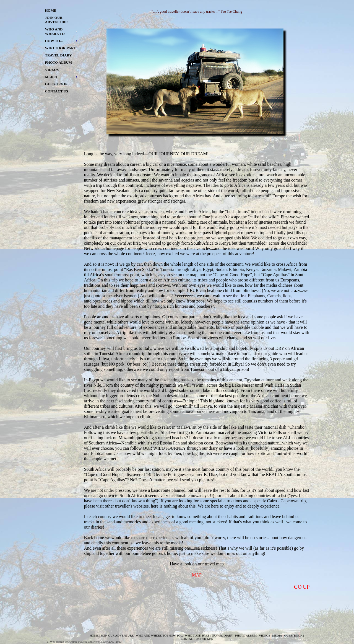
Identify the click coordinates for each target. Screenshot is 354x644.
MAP (197, 575)
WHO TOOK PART (61, 48)
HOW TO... (54, 41)
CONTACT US (57, 91)
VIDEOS (52, 70)
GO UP (302, 587)
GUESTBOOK (57, 84)
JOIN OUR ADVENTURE (56, 20)
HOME (51, 10)
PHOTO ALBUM (59, 62)
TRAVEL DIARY (58, 55)
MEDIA (51, 77)
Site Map (207, 639)
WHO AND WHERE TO (55, 31)
